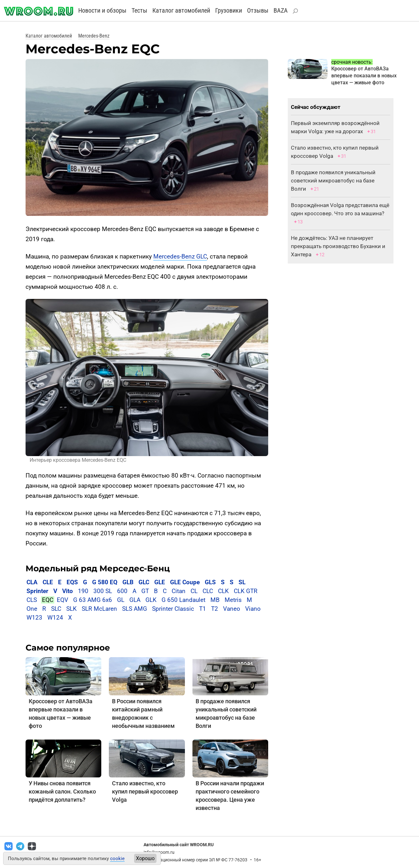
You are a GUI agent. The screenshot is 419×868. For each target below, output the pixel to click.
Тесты (139, 10)
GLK (151, 600)
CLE (48, 582)
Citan (179, 591)
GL (121, 600)
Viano (253, 609)
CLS (32, 600)
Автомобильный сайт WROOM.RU (179, 845)
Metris (233, 600)
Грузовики (229, 10)
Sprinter (37, 591)
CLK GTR (246, 591)
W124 (55, 618)
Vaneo (232, 609)
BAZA (281, 10)
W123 (34, 618)
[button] (34, 138)
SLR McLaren (99, 609)
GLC (144, 582)
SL (242, 582)
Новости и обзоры (102, 10)
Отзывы (258, 10)
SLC (56, 609)
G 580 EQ (105, 582)
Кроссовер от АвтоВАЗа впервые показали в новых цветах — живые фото (364, 76)
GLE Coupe (185, 582)
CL (194, 591)
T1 (203, 609)
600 (122, 591)
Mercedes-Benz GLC (180, 256)
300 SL (103, 591)
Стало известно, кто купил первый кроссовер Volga (145, 791)
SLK (71, 609)
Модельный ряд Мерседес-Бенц (98, 568)
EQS (72, 582)
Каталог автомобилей (181, 10)
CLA (32, 582)
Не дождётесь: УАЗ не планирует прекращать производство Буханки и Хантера (338, 246)
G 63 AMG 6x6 (93, 600)
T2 (215, 609)
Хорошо (145, 858)
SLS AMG (135, 609)
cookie (117, 859)
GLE (160, 582)
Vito (68, 591)
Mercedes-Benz (94, 36)
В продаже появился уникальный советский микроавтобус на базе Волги (333, 181)
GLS (210, 582)
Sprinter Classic (173, 609)
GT (145, 591)
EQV (62, 600)
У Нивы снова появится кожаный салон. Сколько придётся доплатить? (62, 791)
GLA (135, 600)
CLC (208, 591)
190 (83, 591)
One (32, 609)
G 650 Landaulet (183, 600)
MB (215, 600)
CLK (223, 591)
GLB (129, 582)
